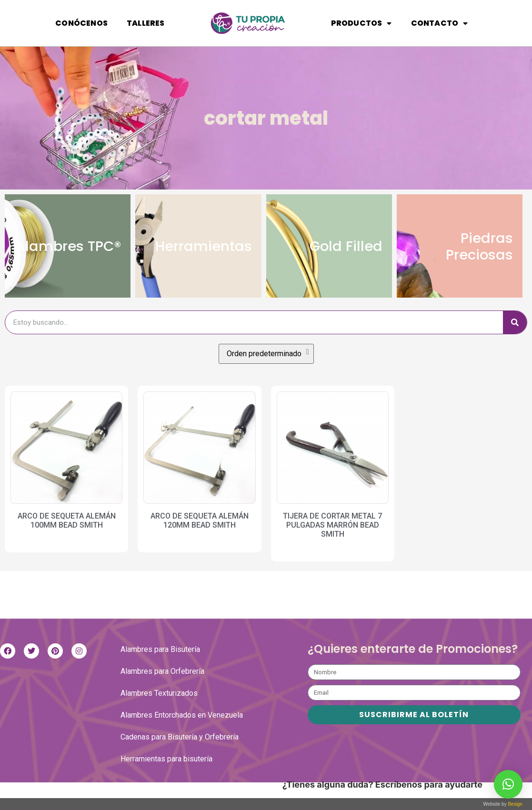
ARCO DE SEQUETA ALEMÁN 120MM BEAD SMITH (200, 536)
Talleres (146, 23)
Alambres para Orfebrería (162, 687)
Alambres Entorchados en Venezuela (182, 731)
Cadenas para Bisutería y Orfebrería (180, 753)
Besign (515, 804)
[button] (508, 784)
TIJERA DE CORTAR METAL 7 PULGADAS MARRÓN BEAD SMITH (332, 541)
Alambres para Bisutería (160, 665)
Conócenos (81, 23)
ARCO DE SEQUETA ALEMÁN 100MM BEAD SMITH (67, 536)
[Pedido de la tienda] (266, 370)
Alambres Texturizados (159, 709)
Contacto (440, 23)
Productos (361, 23)
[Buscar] (515, 338)
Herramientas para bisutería (166, 775)
